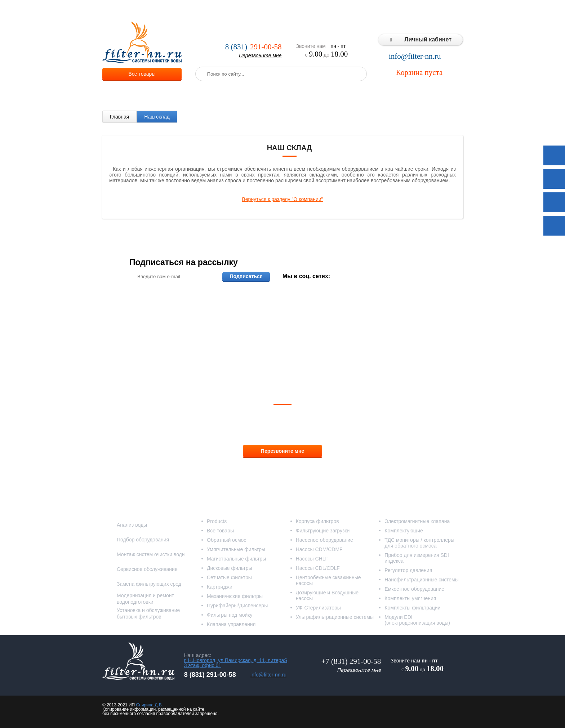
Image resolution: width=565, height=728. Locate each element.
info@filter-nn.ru (415, 56)
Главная (119, 117)
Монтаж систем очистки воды (151, 554)
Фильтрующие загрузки (323, 531)
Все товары (142, 74)
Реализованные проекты (323, 11)
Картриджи (220, 587)
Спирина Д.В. (149, 705)
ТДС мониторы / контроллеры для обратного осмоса (419, 543)
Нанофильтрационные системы (421, 580)
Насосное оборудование (324, 540)
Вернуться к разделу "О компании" (282, 199)
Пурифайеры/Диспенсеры (237, 606)
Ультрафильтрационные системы (335, 617)
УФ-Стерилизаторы (318, 608)
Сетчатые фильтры (229, 577)
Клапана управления (231, 624)
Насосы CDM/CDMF (319, 549)
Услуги (225, 11)
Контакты (448, 11)
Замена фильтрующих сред (149, 584)
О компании (194, 11)
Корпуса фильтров (317, 521)
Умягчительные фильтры (236, 549)
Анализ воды (132, 525)
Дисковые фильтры (230, 568)
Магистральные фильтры (236, 559)
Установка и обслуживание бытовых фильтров (148, 613)
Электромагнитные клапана (417, 521)
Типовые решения (382, 11)
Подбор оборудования (143, 540)
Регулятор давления (408, 570)
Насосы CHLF (312, 559)
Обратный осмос (226, 540)
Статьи (420, 11)
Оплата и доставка (263, 11)
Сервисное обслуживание (147, 569)
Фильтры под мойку (230, 615)
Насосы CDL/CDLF (318, 568)
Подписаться (246, 276)
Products (217, 521)
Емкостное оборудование (414, 589)
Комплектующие (404, 531)
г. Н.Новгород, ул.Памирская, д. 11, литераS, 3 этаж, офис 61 (237, 663)
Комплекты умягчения (410, 598)
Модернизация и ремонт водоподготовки (145, 599)
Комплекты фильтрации (412, 608)
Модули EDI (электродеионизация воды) (417, 620)
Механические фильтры (235, 596)
